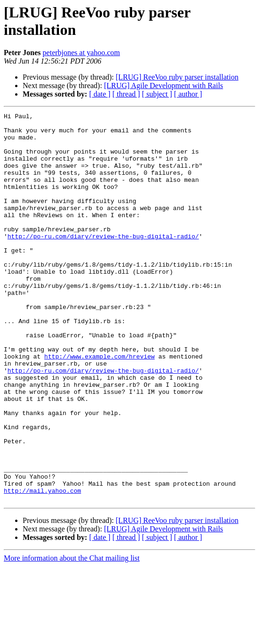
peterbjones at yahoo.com (81, 53)
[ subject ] (157, 94)
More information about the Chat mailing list (72, 636)
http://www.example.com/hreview (100, 406)
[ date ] (100, 94)
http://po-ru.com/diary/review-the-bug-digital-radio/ (103, 261)
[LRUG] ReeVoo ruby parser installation (177, 77)
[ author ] (188, 94)
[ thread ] (126, 94)
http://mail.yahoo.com (42, 567)
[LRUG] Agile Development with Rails (163, 86)
